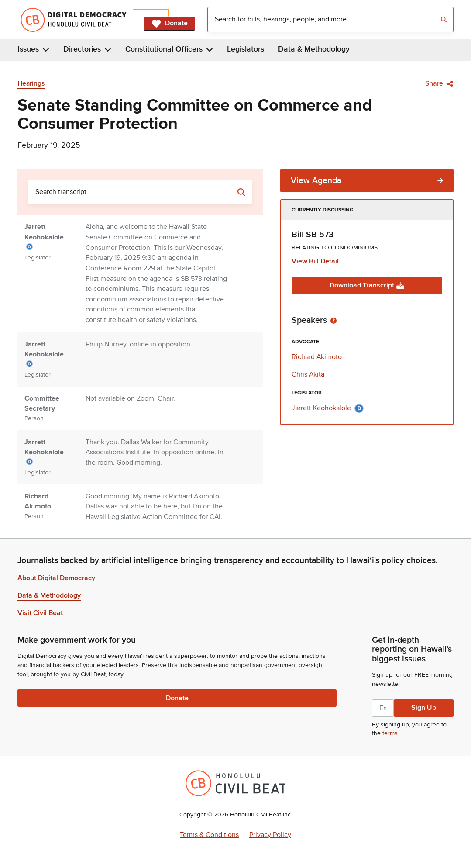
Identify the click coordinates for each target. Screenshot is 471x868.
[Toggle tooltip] (333, 320)
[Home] (77, 20)
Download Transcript (367, 285)
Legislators (246, 49)
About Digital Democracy (56, 578)
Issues (33, 49)
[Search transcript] (241, 192)
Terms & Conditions (209, 835)
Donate (169, 24)
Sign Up (424, 708)
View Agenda (367, 180)
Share (439, 83)
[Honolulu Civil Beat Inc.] (235, 783)
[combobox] (330, 20)
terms (390, 733)
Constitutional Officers (169, 49)
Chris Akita (308, 374)
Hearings (31, 84)
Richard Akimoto (317, 357)
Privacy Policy (270, 835)
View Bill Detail (315, 261)
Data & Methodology (314, 49)
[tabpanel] (140, 345)
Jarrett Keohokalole (328, 408)
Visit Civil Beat (40, 613)
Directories (87, 49)
